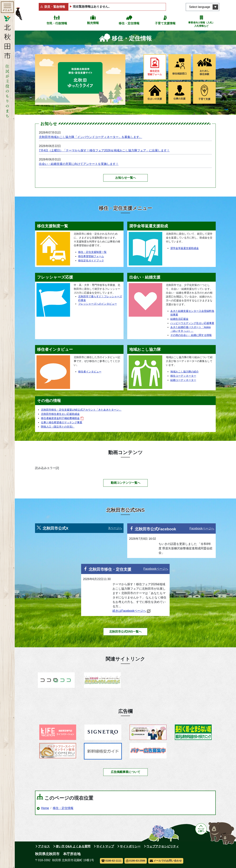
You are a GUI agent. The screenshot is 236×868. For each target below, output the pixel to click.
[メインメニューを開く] (7, 7)
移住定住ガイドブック (91, 260)
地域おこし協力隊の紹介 (185, 372)
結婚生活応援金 (179, 319)
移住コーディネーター (183, 376)
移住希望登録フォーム (91, 256)
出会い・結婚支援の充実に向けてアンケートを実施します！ (79, 164)
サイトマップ (105, 846)
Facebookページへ (202, 528)
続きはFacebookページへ (131, 611)
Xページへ (115, 528)
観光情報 (93, 23)
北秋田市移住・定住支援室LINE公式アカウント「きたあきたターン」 (81, 410)
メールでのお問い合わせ (166, 861)
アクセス (44, 846)
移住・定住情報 (129, 23)
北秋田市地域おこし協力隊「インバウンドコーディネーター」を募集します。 (91, 137)
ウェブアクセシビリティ (163, 846)
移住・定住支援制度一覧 (92, 252)
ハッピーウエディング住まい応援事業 (192, 323)
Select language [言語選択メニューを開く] (200, 7)
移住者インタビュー (90, 372)
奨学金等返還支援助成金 (185, 248)
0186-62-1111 (111, 861)
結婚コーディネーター (183, 380)
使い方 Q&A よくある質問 (73, 846)
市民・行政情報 (57, 23)
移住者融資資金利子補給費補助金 (62, 418)
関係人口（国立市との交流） (58, 427)
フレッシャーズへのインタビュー (98, 304)
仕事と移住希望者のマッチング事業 (62, 422)
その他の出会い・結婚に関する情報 (191, 335)
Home (45, 808)
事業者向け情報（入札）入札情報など (201, 24)
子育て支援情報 (165, 23)
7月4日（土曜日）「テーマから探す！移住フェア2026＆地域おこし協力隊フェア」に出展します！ (104, 150)
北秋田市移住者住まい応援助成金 (60, 414)
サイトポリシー (130, 846)
